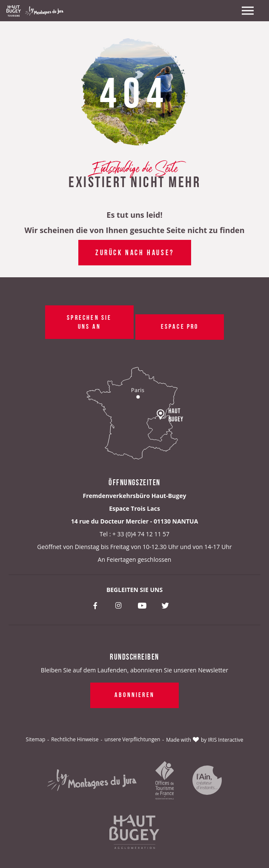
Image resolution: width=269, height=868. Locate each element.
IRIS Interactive (226, 740)
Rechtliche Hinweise (75, 739)
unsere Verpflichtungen (132, 739)
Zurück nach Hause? (135, 252)
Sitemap (36, 739)
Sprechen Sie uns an (89, 321)
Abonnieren (134, 694)
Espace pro (179, 326)
